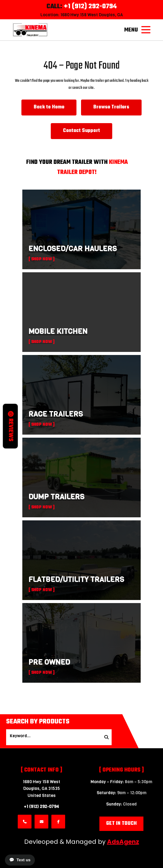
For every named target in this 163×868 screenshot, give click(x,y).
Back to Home (49, 107)
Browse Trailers (111, 107)
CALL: (82, 6)
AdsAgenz (123, 842)
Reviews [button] (10, 426)
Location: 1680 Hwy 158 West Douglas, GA (82, 15)
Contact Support (81, 131)
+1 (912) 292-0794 (41, 807)
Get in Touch (121, 824)
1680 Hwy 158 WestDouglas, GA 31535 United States (41, 789)
